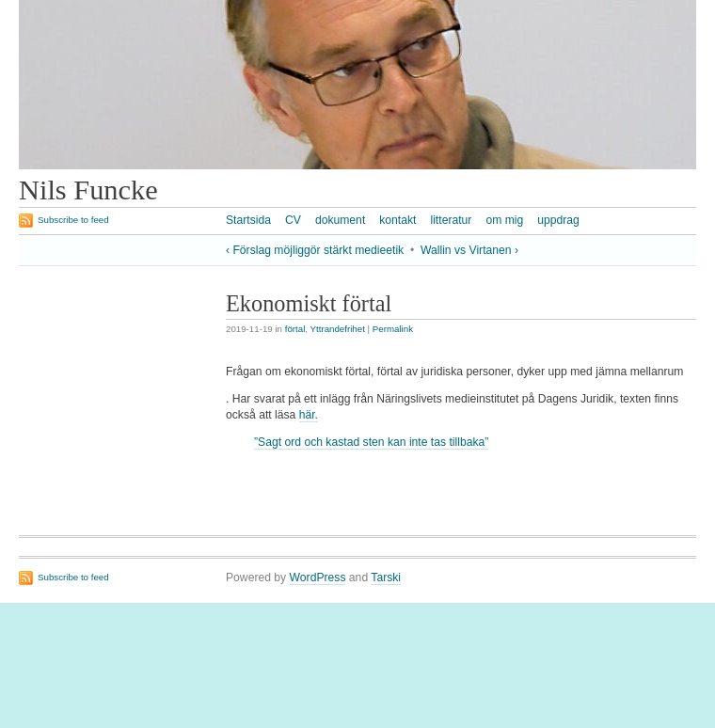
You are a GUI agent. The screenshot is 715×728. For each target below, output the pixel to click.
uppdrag (558, 220)
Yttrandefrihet (338, 329)
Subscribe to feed (73, 220)
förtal (295, 329)
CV (293, 220)
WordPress (318, 578)
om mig (504, 220)
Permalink (393, 329)
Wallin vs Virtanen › (469, 250)
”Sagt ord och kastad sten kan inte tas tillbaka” (371, 442)
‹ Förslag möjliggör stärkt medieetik (315, 250)
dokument (340, 220)
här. (309, 415)
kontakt (397, 220)
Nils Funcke (88, 190)
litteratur (451, 220)
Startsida (248, 220)
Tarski (386, 578)
